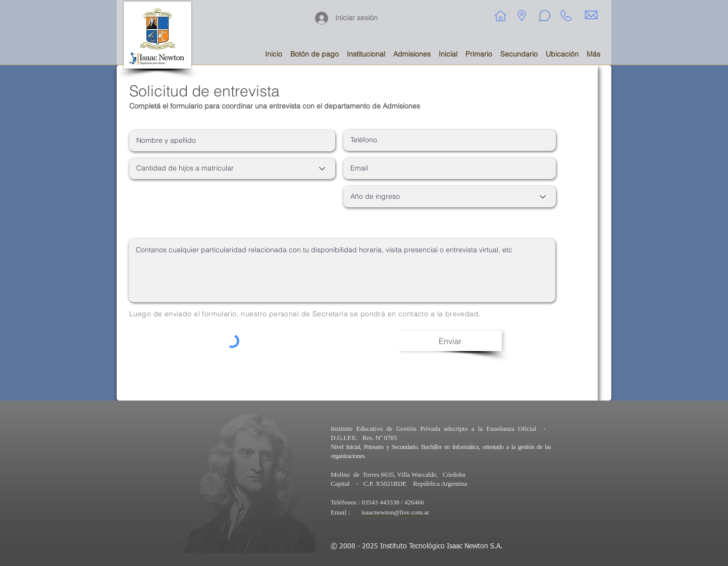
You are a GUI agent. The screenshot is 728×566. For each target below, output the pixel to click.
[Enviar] (450, 341)
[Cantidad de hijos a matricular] (232, 168)
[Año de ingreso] (450, 197)
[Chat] (544, 16)
